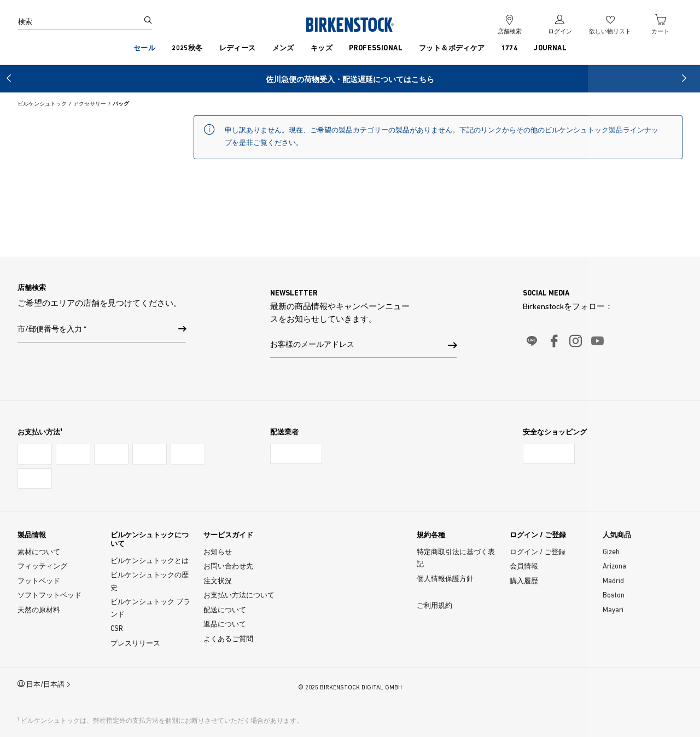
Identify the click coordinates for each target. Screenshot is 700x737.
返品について (225, 625)
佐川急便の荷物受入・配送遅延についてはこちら (350, 80)
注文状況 (218, 581)
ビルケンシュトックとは (150, 561)
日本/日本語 (44, 684)
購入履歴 (524, 581)
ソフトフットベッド (49, 596)
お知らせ (218, 552)
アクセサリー (90, 104)
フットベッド (39, 581)
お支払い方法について (239, 596)
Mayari (613, 610)
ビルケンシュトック (42, 104)
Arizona (614, 567)
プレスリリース (135, 644)
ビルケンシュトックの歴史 (150, 582)
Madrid (613, 581)
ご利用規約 (434, 606)
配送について (225, 610)
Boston (614, 596)
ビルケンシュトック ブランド (150, 608)
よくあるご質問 (228, 639)
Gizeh (611, 552)
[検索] (78, 22)
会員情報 (524, 567)
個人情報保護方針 (445, 579)
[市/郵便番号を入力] (182, 330)
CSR (117, 629)
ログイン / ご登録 (538, 552)
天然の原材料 (39, 610)
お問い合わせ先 (228, 567)
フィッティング (42, 567)
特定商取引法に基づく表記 (456, 559)
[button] (11, 78)
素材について (39, 552)
